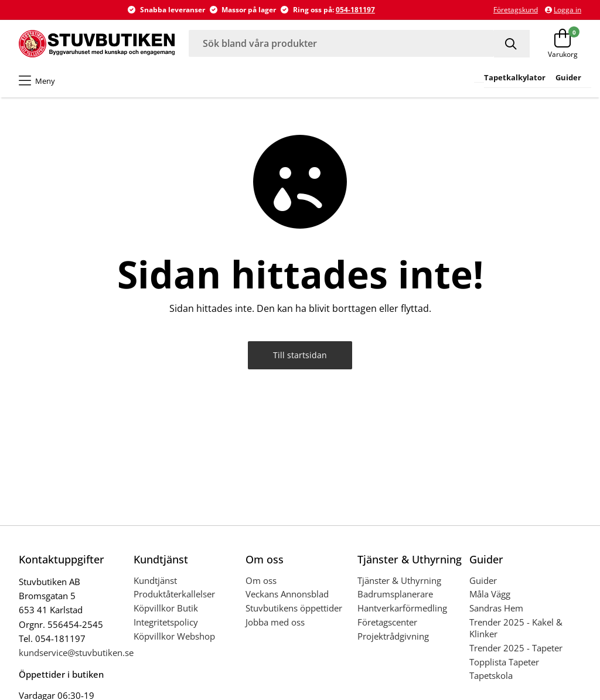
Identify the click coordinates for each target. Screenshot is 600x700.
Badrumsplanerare (395, 594)
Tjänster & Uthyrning (399, 580)
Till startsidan (300, 355)
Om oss (261, 580)
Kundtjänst (155, 580)
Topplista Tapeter (504, 662)
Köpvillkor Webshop (174, 636)
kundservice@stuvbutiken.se (76, 653)
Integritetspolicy (166, 622)
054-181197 (355, 10)
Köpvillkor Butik (166, 608)
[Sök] (512, 44)
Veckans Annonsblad (287, 594)
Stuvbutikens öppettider (294, 608)
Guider (483, 580)
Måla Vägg (490, 594)
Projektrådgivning (393, 636)
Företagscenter (387, 622)
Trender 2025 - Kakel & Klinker (516, 628)
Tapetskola (491, 675)
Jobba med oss (275, 622)
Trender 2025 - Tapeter (516, 648)
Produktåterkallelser (174, 594)
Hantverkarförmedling (402, 608)
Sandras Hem (496, 608)
